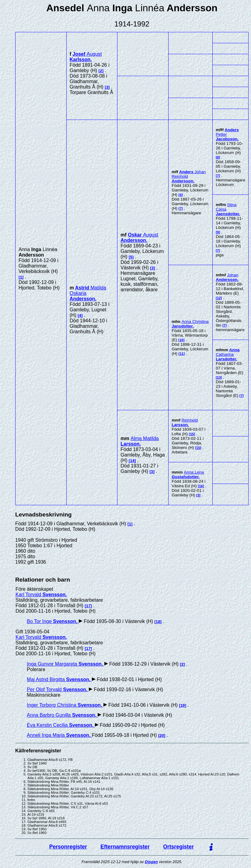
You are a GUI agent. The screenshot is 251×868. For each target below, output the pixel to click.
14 (132, 461)
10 (181, 340)
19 (183, 705)
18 (158, 622)
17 (88, 606)
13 (219, 377)
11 (182, 354)
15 (192, 434)
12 (219, 298)
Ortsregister (178, 847)
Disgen (151, 862)
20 (162, 735)
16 (201, 486)
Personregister (68, 847)
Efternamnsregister (125, 847)
